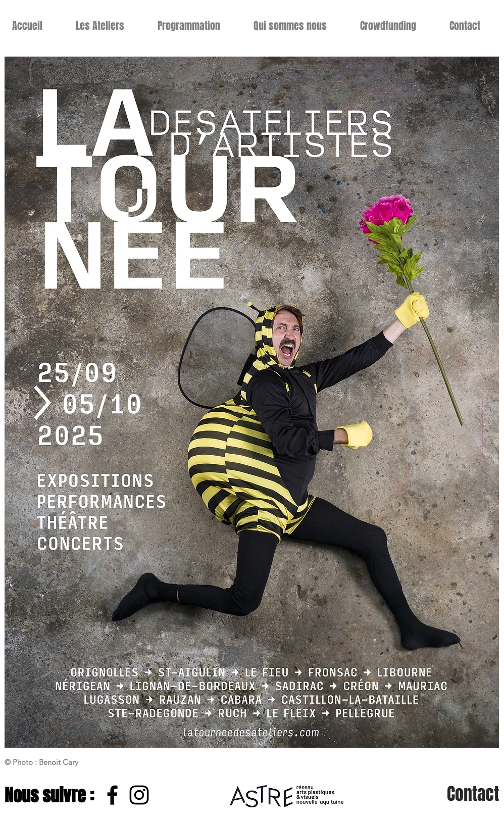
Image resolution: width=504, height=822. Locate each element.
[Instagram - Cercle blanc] (166, 795)
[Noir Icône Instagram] (139, 795)
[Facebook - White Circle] (193, 795)
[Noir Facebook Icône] (112, 795)
